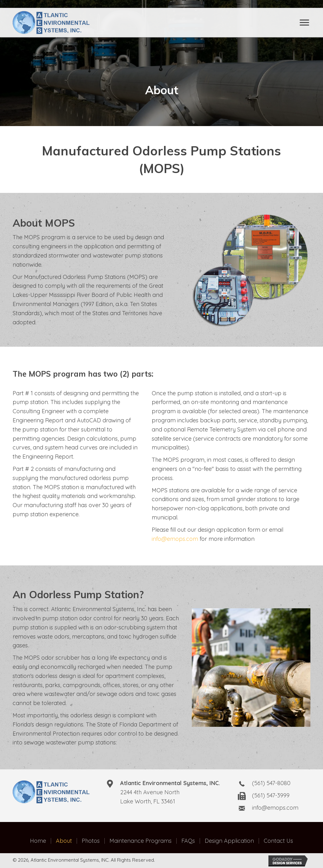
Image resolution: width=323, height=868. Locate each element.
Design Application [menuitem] (229, 841)
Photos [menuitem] (91, 841)
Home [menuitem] (38, 841)
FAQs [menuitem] (188, 841)
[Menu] (304, 23)
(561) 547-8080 (271, 783)
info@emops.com (175, 539)
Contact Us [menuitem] (278, 841)
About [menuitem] (64, 841)
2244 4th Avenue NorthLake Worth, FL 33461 (170, 792)
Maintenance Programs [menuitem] (141, 841)
